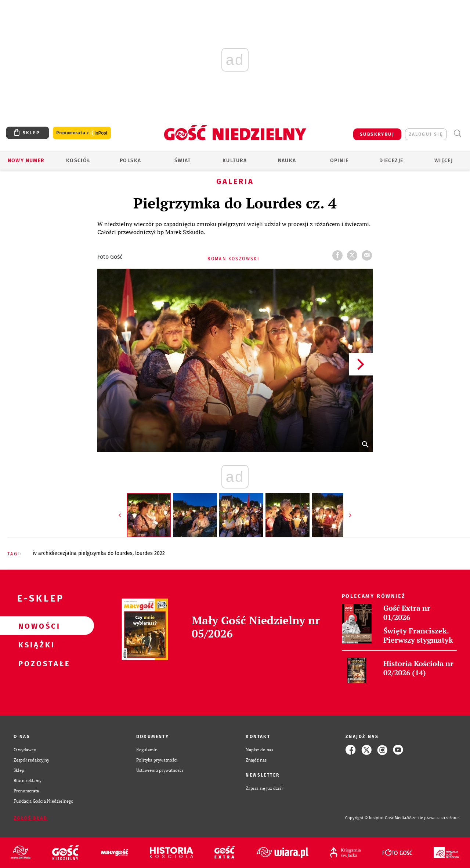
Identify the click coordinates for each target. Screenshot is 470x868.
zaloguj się (426, 134)
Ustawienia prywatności (160, 770)
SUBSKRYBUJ (377, 134)
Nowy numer (26, 161)
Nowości (35, 626)
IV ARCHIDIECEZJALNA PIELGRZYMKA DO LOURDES (83, 553)
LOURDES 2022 (150, 553)
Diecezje (391, 161)
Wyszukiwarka (457, 133)
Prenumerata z (82, 133)
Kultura (235, 161)
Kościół (78, 161)
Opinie (339, 161)
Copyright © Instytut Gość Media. (376, 818)
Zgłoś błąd (30, 818)
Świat (183, 161)
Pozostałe (35, 663)
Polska (130, 161)
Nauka (287, 161)
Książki (35, 644)
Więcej (444, 161)
